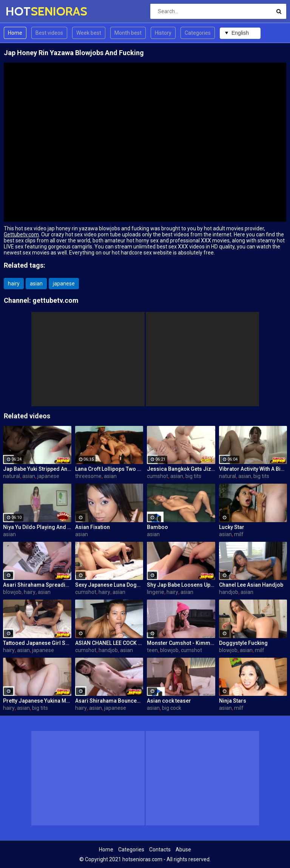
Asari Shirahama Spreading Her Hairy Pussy (37, 585)
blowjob (12, 592)
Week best (89, 33)
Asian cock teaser (169, 701)
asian (36, 284)
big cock (172, 708)
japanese (64, 284)
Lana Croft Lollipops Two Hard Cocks (109, 469)
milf (239, 534)
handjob (229, 592)
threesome (88, 476)
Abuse (183, 849)
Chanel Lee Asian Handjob (251, 585)
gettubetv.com (56, 300)
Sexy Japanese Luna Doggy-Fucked (109, 585)
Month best (128, 33)
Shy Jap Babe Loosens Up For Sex (181, 585)
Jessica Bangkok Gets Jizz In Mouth (181, 469)
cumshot (157, 476)
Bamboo (157, 527)
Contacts (160, 849)
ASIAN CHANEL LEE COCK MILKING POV (109, 643)
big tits (193, 476)
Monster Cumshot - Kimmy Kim (181, 643)
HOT (25, 11)
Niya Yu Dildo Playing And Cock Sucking (37, 527)
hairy (14, 284)
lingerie (156, 592)
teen (152, 650)
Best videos (49, 33)
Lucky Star (232, 527)
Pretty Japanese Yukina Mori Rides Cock (37, 701)
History (163, 33)
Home (15, 33)
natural (12, 476)
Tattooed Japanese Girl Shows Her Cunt (37, 643)
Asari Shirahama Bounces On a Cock (109, 701)
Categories (198, 33)
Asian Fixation (93, 527)
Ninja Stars (233, 701)
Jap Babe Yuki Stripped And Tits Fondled (37, 469)
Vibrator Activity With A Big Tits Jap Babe (253, 469)
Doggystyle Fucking (243, 643)
